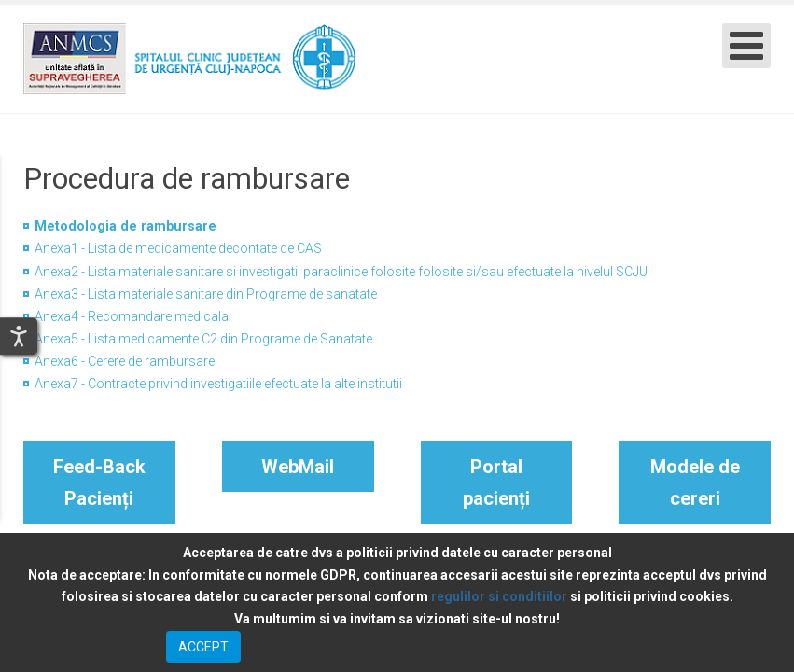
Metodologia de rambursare (125, 226)
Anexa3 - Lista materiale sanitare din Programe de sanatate (206, 294)
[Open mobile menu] (746, 46)
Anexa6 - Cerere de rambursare (125, 361)
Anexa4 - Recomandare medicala (132, 316)
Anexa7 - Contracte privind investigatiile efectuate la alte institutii (218, 384)
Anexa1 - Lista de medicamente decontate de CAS (178, 248)
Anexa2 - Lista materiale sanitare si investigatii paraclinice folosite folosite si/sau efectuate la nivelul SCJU (341, 272)
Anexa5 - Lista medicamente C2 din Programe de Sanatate (203, 339)
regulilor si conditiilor (499, 596)
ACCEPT (203, 647)
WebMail (298, 467)
